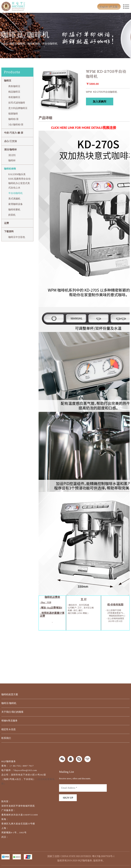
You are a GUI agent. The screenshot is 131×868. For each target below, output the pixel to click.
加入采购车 (100, 102)
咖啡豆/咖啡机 (17, 44)
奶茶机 (12, 215)
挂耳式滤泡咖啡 (17, 103)
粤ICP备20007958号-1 (103, 856)
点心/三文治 (10, 141)
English (104, 7)
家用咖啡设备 (16, 204)
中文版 (114, 7)
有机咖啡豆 (14, 97)
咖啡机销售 (34, 44)
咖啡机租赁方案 (10, 694)
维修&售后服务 (9, 721)
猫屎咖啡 (13, 114)
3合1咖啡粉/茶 (16, 125)
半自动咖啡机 (16, 193)
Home (4, 44)
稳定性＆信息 (9, 729)
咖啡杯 (12, 161)
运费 (6, 223)
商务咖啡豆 (14, 86)
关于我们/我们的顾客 (12, 712)
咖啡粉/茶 (13, 119)
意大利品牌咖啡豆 (18, 108)
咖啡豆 (8, 81)
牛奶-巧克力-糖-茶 (14, 133)
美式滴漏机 (14, 199)
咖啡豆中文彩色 (17, 237)
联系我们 (6, 738)
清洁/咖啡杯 (10, 150)
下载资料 (9, 231)
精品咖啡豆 (14, 92)
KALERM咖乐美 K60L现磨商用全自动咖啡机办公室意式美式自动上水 (20, 181)
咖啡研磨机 (14, 210)
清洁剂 (12, 155)
